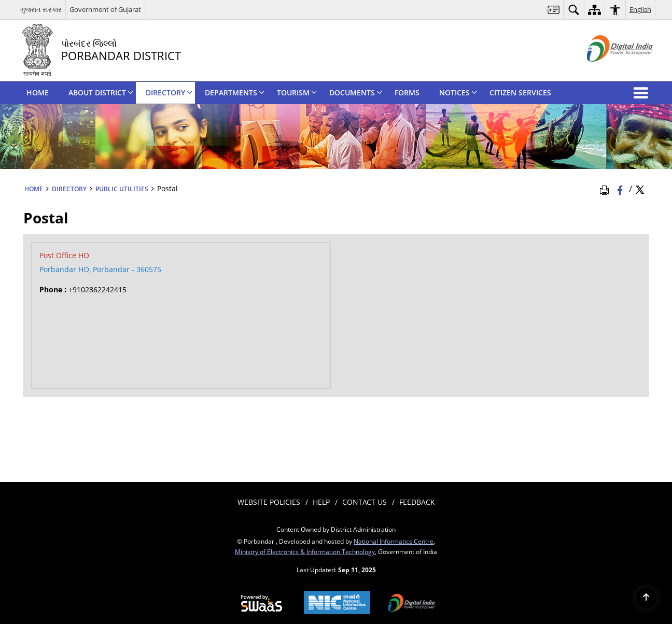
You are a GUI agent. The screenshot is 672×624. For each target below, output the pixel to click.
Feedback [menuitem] (417, 502)
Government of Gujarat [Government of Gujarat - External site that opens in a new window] (105, 9)
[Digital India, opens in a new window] (412, 604)
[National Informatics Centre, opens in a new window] (337, 604)
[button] (643, 93)
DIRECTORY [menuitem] (169, 93)
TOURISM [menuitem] (297, 93)
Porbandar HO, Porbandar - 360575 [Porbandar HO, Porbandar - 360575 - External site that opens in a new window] (100, 269)
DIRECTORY (69, 189)
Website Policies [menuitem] (269, 502)
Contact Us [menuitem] (365, 502)
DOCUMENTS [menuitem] (356, 93)
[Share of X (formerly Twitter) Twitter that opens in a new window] (640, 189)
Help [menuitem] (321, 502)
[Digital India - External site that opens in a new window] (607, 70)
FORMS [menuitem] (407, 93)
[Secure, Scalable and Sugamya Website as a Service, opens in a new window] (262, 604)
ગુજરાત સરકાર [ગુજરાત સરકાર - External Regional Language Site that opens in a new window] (41, 9)
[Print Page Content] (606, 189)
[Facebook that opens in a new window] (621, 189)
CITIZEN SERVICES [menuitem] (520, 93)
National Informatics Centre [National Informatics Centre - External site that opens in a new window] (394, 541)
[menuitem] (553, 10)
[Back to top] (646, 598)
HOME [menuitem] (38, 93)
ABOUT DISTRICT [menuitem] (101, 93)
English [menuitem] (640, 9)
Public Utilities (122, 189)
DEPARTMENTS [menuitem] (235, 93)
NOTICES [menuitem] (458, 93)
